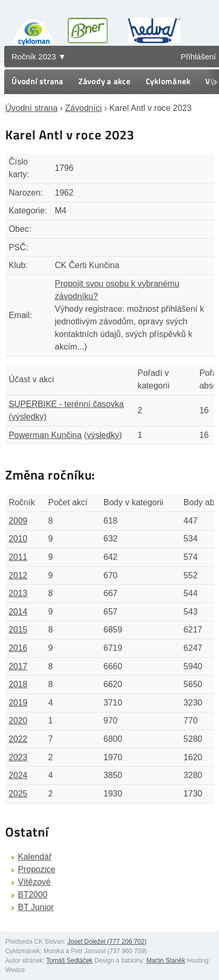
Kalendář (35, 857)
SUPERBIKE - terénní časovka (66, 404)
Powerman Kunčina (45, 435)
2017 (18, 666)
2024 (18, 775)
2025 (18, 794)
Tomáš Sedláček (69, 961)
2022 (18, 739)
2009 (18, 521)
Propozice (37, 869)
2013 (18, 593)
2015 (18, 630)
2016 (18, 648)
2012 (18, 575)
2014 (18, 612)
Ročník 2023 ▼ (39, 57)
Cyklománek (168, 81)
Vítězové (34, 882)
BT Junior (36, 907)
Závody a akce (105, 81)
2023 (18, 757)
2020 (18, 721)
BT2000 (33, 895)
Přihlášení (198, 57)
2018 (18, 684)
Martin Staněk (166, 961)
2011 (18, 557)
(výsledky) (27, 417)
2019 (18, 703)
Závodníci (83, 108)
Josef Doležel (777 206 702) (107, 942)
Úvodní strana (38, 81)
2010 (18, 539)
